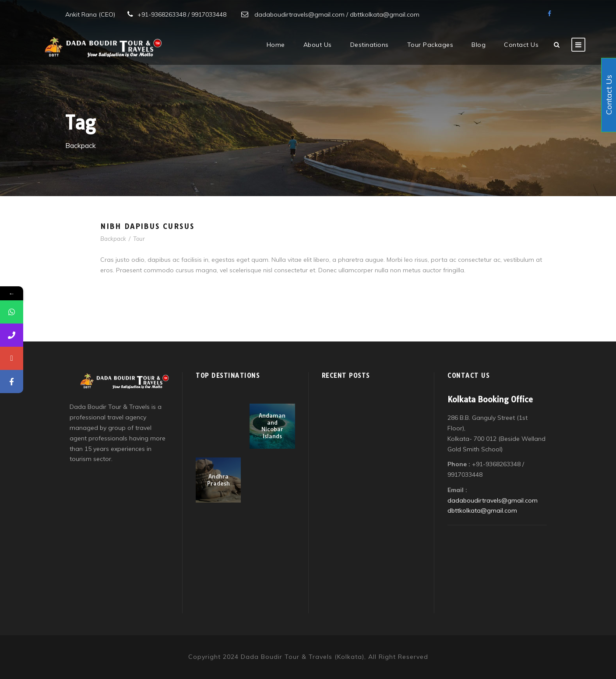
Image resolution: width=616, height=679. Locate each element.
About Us (318, 45)
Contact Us (521, 45)
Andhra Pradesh (218, 480)
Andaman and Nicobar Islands (272, 426)
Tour (139, 239)
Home (276, 45)
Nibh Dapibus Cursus (147, 226)
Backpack (113, 239)
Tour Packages (430, 45)
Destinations (370, 45)
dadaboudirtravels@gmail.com (493, 500)
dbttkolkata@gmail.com (482, 510)
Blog (479, 45)
